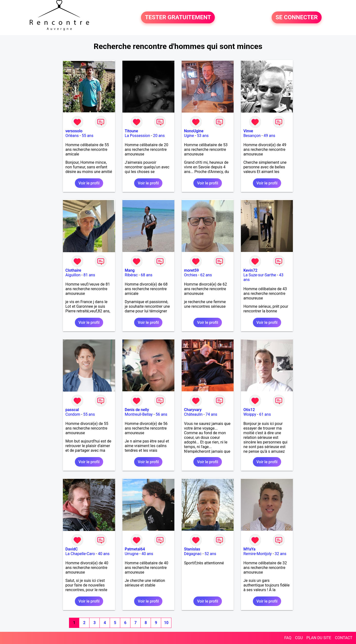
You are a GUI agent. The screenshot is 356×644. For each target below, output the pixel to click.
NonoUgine (194, 131)
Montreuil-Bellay (139, 414)
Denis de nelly (137, 410)
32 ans (281, 554)
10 (166, 623)
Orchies (191, 275)
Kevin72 (250, 270)
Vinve (248, 131)
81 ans (89, 275)
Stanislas (192, 549)
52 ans (210, 554)
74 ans (211, 414)
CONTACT (344, 638)
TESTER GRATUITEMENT (178, 18)
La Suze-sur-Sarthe (260, 275)
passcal (72, 410)
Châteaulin (193, 414)
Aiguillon (73, 275)
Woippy (250, 414)
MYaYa (249, 549)
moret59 (192, 270)
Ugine (189, 136)
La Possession (138, 136)
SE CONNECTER (297, 18)
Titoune (131, 131)
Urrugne (132, 554)
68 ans (147, 275)
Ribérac (131, 275)
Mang (130, 270)
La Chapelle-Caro (80, 554)
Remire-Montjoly (257, 554)
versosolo (74, 131)
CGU (299, 638)
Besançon (252, 136)
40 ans (104, 554)
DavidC (71, 549)
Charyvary (193, 410)
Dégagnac (193, 554)
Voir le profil (89, 183)
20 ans (159, 136)
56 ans (161, 414)
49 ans (269, 136)
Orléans (72, 136)
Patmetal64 (135, 549)
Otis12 (249, 410)
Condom (73, 414)
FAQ (288, 638)
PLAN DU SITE (319, 638)
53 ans (203, 136)
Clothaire (73, 270)
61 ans (265, 414)
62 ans (206, 275)
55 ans (88, 136)
